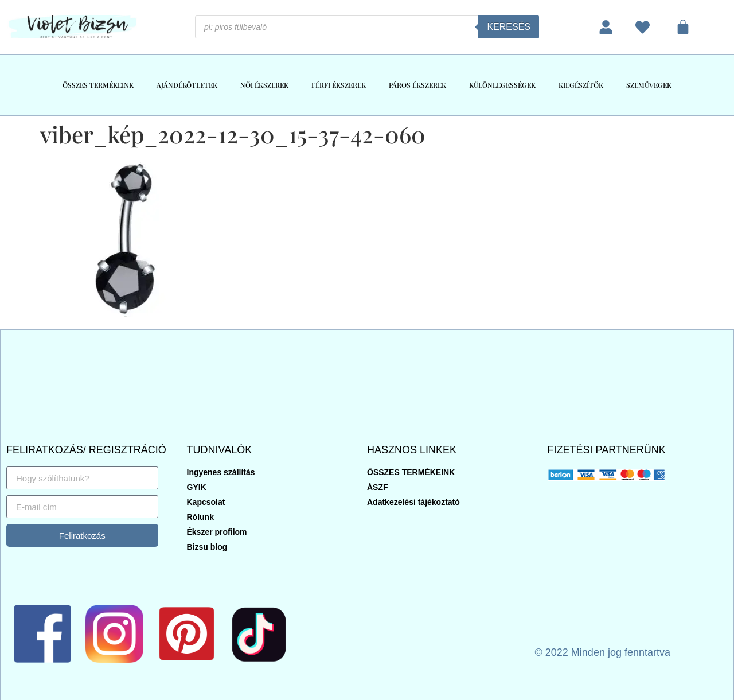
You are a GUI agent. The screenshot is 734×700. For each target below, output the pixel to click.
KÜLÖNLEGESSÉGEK (502, 85)
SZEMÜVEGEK (649, 85)
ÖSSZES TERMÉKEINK (98, 85)
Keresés (509, 27)
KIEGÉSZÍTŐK (581, 85)
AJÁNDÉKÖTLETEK (187, 85)
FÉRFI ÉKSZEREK (339, 85)
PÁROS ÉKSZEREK (417, 85)
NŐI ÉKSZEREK (264, 85)
